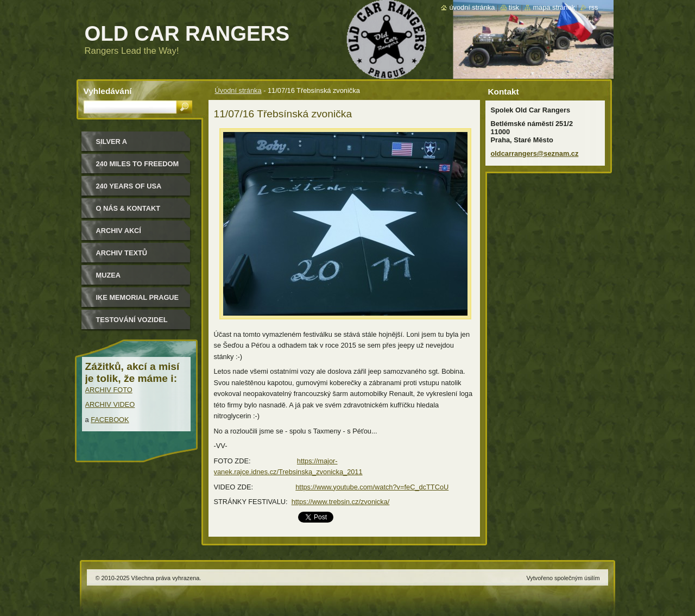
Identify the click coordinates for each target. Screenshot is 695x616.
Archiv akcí (119, 231)
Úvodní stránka (238, 90)
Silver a (112, 142)
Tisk (514, 7)
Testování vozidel (132, 320)
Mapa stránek (554, 7)
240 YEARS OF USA (129, 186)
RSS (593, 7)
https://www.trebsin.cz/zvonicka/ (341, 502)
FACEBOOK (110, 420)
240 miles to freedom (138, 164)
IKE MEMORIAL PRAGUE (138, 297)
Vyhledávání (108, 91)
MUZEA (109, 275)
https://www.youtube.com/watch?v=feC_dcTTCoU (372, 487)
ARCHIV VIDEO (110, 404)
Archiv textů (122, 253)
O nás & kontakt (128, 208)
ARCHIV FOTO (109, 390)
